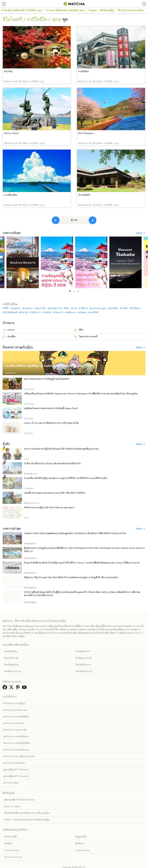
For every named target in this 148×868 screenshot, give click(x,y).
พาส (75, 308)
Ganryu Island (11, 133)
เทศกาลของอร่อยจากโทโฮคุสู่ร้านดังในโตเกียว (47, 379)
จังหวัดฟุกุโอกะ (11, 665)
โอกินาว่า (36, 312)
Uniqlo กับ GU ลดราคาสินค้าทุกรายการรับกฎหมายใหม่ (51, 423)
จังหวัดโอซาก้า (83, 651)
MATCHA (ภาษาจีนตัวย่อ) (16, 736)
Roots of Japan (12, 806)
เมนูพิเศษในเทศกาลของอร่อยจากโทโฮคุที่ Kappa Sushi (51, 408)
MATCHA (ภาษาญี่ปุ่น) (14, 703)
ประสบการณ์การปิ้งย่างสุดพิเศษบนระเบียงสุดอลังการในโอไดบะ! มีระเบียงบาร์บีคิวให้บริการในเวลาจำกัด (75, 533)
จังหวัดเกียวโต (11, 658)
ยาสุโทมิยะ (84, 71)
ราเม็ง (125, 308)
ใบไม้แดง (136, 308)
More (139, 233)
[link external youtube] (25, 688)
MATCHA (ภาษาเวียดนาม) (16, 750)
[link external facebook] (5, 688)
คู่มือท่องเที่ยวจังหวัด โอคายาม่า (19, 800)
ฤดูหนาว (17, 308)
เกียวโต (24, 312)
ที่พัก (7, 308)
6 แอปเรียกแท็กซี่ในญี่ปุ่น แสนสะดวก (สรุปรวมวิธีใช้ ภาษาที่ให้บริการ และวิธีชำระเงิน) (66, 478)
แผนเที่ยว (114, 308)
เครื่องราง (72, 312)
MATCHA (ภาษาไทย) (14, 723)
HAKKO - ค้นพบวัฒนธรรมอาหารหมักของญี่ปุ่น (27, 820)
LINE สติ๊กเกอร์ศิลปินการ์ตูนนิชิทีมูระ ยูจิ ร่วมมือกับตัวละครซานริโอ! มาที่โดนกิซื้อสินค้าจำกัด (49, 366)
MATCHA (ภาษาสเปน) (14, 763)
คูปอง (92, 10)
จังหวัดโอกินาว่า (83, 665)
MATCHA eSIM (11, 783)
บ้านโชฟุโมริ (84, 195)
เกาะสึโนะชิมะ (11, 195)
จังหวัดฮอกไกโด (83, 658)
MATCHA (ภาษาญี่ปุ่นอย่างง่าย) (19, 756)
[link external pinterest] (18, 688)
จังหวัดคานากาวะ (13, 671)
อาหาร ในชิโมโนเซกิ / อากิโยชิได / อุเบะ (65, 10)
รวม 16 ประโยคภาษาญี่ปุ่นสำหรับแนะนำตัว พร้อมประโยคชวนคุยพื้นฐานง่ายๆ (61, 449)
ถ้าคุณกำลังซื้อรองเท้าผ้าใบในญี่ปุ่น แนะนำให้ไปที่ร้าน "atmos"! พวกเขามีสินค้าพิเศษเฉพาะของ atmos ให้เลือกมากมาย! (82, 563)
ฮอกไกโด (41, 308)
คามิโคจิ (95, 312)
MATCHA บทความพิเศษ (131, 10)
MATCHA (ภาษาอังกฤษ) (15, 710)
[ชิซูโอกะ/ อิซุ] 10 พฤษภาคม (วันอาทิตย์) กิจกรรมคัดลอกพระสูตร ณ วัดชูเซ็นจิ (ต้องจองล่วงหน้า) (71, 577)
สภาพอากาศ (56, 308)
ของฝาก (29, 308)
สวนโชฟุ (8, 71)
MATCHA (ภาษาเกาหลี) (15, 730)
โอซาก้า (59, 312)
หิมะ (67, 308)
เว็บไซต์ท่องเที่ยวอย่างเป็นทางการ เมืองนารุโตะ (27, 813)
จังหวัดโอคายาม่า (84, 671)
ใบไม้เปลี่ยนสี (11, 312)
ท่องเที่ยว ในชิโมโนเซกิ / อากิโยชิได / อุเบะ (22, 10)
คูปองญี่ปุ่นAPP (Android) (16, 776)
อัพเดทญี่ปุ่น (107, 10)
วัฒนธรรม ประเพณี (86, 337)
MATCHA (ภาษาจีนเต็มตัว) (16, 717)
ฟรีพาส (84, 308)
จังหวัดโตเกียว (11, 651)
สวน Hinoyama (86, 133)
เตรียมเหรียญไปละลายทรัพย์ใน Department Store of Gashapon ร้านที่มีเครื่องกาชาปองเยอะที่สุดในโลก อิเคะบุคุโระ (81, 393)
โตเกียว (48, 312)
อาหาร (8, 330)
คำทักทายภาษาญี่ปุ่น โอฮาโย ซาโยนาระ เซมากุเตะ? (49, 507)
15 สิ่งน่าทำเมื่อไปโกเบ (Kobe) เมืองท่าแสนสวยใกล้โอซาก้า (52, 463)
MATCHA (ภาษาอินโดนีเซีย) (17, 743)
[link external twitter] (12, 688)
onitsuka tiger (99, 308)
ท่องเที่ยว (9, 337)
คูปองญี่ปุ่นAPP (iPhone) (16, 769)
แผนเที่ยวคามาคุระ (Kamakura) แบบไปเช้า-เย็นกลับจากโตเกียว (55, 493)
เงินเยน (83, 312)
